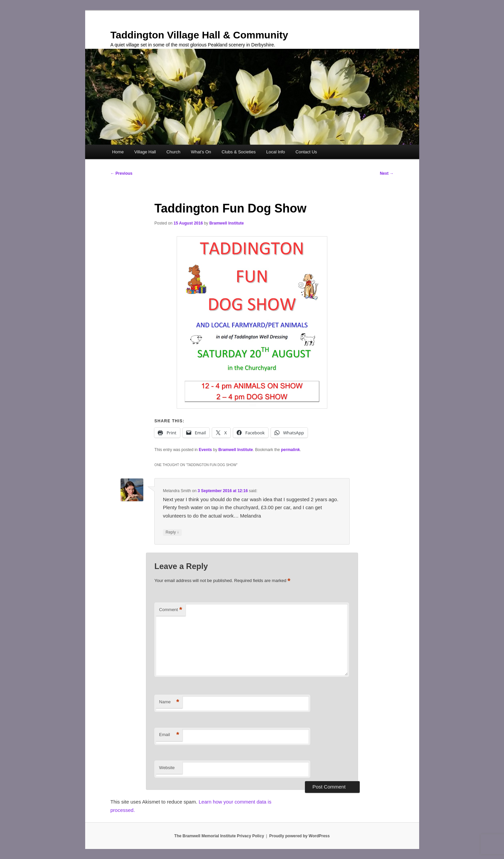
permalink (290, 450)
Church (173, 152)
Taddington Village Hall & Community (199, 35)
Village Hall (145, 152)
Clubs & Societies (239, 152)
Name (169, 702)
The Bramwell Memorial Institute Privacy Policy (219, 836)
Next (387, 173)
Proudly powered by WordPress (299, 836)
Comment (171, 610)
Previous (122, 173)
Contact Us (306, 152)
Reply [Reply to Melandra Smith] (172, 532)
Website (167, 768)
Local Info (276, 152)
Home (118, 152)
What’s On (201, 152)
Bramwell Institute (227, 223)
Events (205, 450)
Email (169, 735)
